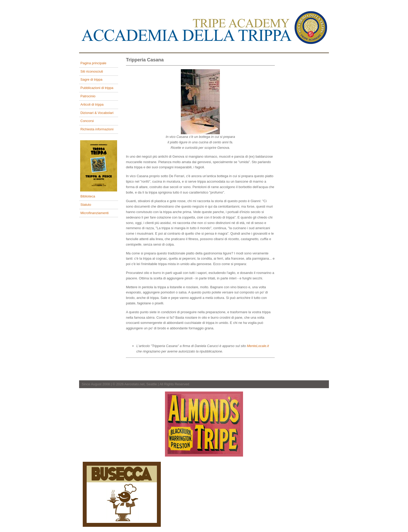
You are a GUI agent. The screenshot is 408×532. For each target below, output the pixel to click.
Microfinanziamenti (94, 213)
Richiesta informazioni (97, 129)
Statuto (86, 205)
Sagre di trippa (91, 79)
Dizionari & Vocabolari (97, 113)
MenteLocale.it (258, 346)
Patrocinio (88, 96)
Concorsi (87, 121)
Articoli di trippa (92, 104)
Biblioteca (88, 196)
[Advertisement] (308, 137)
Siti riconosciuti (92, 71)
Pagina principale (93, 63)
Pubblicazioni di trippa (97, 88)
